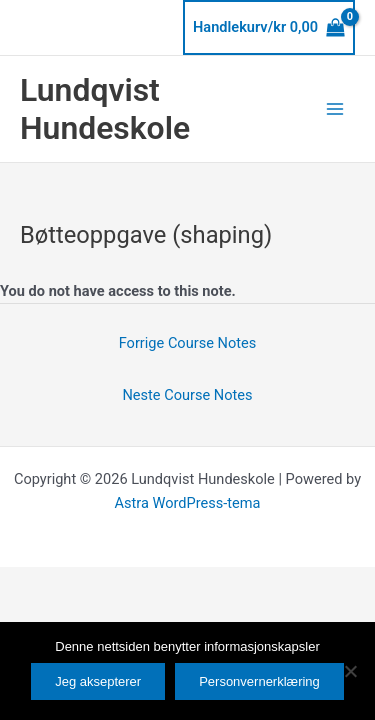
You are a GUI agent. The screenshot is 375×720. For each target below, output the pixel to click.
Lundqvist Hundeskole (105, 109)
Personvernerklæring (259, 681)
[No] (350, 671)
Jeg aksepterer (98, 681)
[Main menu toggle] (335, 109)
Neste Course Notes (187, 395)
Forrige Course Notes (188, 343)
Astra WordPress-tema (187, 503)
